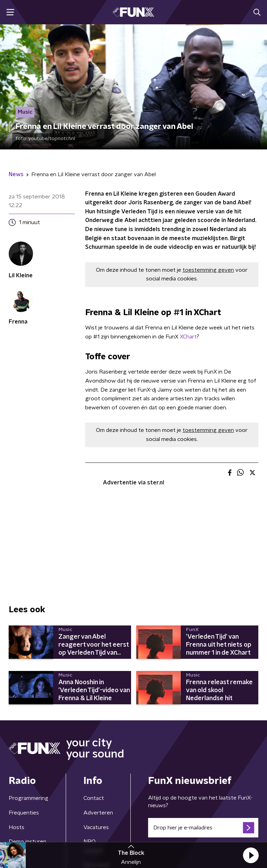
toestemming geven (208, 270)
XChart (188, 337)
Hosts (17, 827)
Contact (94, 798)
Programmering (29, 798)
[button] (251, 855)
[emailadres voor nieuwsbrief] (203, 828)
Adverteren (98, 813)
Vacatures (96, 827)
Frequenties (24, 813)
